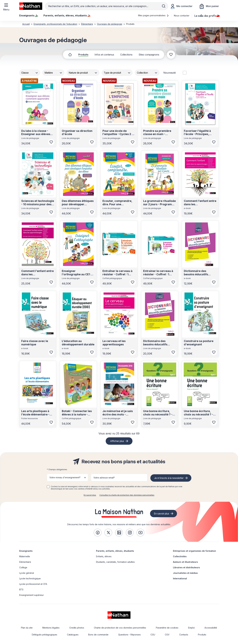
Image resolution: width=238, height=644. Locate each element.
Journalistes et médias (185, 573)
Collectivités (180, 556)
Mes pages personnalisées (153, 15)
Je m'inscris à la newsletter (169, 478)
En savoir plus (90, 495)
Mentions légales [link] (51, 628)
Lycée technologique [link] (30, 578)
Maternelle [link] (25, 556)
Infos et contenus (104, 55)
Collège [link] (23, 567)
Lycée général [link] (27, 573)
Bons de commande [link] (98, 635)
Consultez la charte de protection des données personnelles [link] (127, 495)
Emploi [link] (191, 628)
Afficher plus (117, 441)
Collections (126, 55)
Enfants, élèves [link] (104, 556)
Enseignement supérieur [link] (32, 595)
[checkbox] (48, 487)
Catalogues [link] (73, 635)
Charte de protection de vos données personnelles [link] (120, 628)
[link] (98, 533)
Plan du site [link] (27, 628)
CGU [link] (153, 635)
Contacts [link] (184, 635)
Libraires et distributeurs (186, 567)
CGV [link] (167, 635)
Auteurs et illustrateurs (185, 562)
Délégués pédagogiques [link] (45, 635)
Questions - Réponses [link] (129, 635)
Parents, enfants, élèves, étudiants (115, 551)
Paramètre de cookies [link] (167, 628)
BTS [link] (21, 590)
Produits (83, 55)
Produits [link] (202, 635)
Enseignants (26, 551)
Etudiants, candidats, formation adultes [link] (115, 562)
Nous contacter (182, 16)
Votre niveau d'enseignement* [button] (65, 477)
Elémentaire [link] (25, 562)
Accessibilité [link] (211, 628)
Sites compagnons (149, 55)
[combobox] (30, 73)
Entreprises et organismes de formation (194, 551)
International (180, 578)
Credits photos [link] (77, 628)
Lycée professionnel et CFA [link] (33, 584)
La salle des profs (207, 15)
